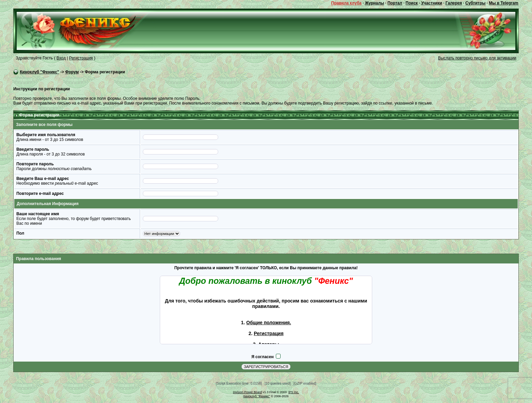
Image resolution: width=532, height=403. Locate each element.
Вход (61, 58)
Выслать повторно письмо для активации (477, 58)
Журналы (375, 3)
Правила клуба (346, 3)
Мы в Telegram (504, 3)
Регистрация (81, 58)
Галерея (454, 3)
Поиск (412, 3)
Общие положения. (269, 323)
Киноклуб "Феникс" (40, 72)
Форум (72, 72)
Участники (432, 3)
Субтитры (476, 3)
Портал (395, 3)
